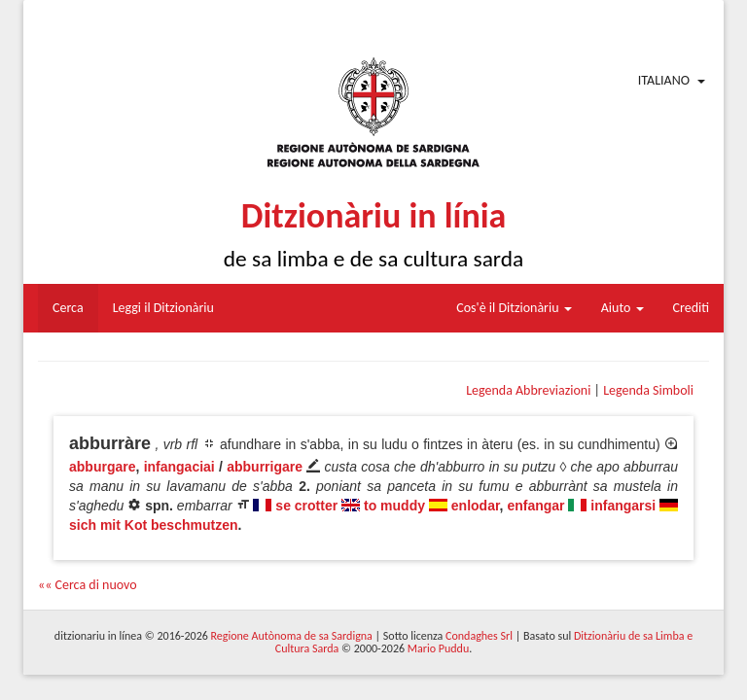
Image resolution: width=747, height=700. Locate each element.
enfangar (535, 506)
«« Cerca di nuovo (88, 585)
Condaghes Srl (479, 636)
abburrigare (265, 467)
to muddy (394, 506)
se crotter (306, 506)
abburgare (102, 467)
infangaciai (179, 467)
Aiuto (622, 308)
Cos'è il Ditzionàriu (514, 308)
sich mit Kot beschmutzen (153, 525)
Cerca (68, 308)
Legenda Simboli (648, 390)
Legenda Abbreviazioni (528, 390)
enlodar (476, 506)
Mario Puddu (438, 648)
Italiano (664, 80)
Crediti (692, 308)
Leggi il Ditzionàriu (163, 308)
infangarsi (623, 506)
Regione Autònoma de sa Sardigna (292, 636)
